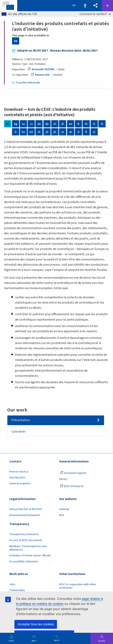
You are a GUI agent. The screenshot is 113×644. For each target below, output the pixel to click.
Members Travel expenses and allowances (28, 548)
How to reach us (19, 472)
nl (39, 132)
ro (63, 132)
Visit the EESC (17, 478)
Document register (73, 473)
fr (78, 124)
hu (23, 132)
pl (47, 132)
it (94, 124)
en (71, 124)
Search (57, 640)
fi (86, 132)
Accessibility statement (24, 562)
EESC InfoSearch (72, 487)
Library (63, 479)
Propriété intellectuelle (28, 83)
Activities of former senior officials (30, 556)
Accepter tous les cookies (36, 624)
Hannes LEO (40, 75)
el (63, 124)
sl (78, 132)
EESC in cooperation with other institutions (78, 586)
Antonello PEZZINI (41, 69)
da (39, 124)
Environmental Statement (25, 515)
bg (16, 124)
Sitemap (64, 509)
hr (86, 124)
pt (55, 132)
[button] (95, 6)
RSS (62, 515)
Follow (107, 6)
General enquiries (20, 484)
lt (16, 132)
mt (31, 132)
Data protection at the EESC (26, 509)
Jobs (12, 584)
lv (102, 124)
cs (31, 124)
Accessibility (85, 6)
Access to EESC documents (26, 540)
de (47, 124)
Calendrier (19, 432)
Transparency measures (24, 534)
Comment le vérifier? (95, 14)
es (23, 124)
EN (16, 41)
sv (94, 132)
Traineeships (17, 590)
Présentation (21, 420)
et (55, 124)
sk (71, 132)
